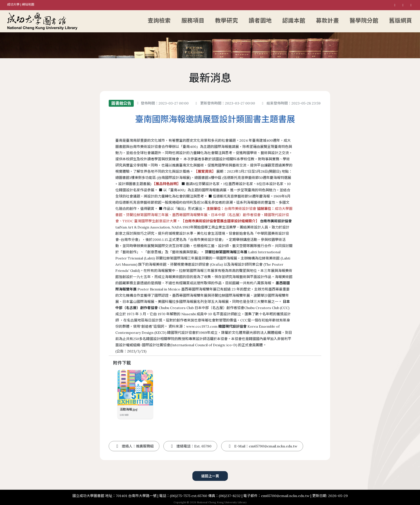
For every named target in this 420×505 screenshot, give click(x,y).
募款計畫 (327, 21)
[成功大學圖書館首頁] (70, 21)
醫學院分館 (364, 21)
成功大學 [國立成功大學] (13, 4)
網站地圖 (28, 4)
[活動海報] (135, 388)
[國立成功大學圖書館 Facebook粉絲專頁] (395, 5)
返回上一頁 (210, 476)
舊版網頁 (401, 21)
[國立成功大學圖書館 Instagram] (403, 5)
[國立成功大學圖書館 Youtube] (411, 5)
